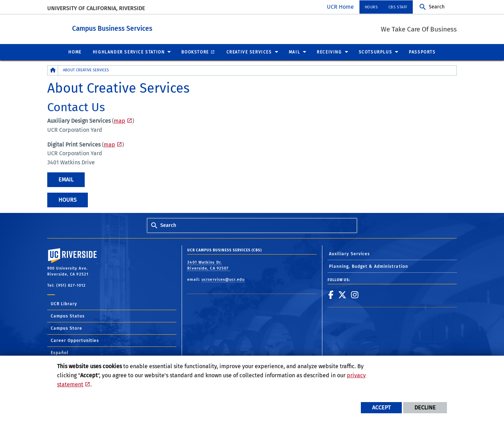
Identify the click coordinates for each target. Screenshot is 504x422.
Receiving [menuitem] (329, 52)
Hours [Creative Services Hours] (68, 199)
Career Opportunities (75, 340)
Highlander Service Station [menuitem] (129, 52)
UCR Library (64, 303)
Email (66, 179)
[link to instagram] (355, 294)
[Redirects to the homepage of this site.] (53, 70)
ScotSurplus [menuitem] (376, 52)
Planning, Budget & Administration (369, 266)
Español (60, 352)
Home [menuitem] (75, 52)
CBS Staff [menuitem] (398, 7)
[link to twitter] (342, 294)
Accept (381, 407)
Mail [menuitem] (294, 52)
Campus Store (66, 328)
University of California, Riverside (96, 8)
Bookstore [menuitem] (195, 52)
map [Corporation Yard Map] (109, 144)
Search (437, 7)
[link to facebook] (331, 294)
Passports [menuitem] (422, 52)
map (120, 120)
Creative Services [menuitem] (249, 52)
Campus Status (68, 316)
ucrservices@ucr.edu (223, 279)
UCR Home (340, 7)
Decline (425, 407)
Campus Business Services (156, 27)
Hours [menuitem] (371, 7)
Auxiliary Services (350, 253)
